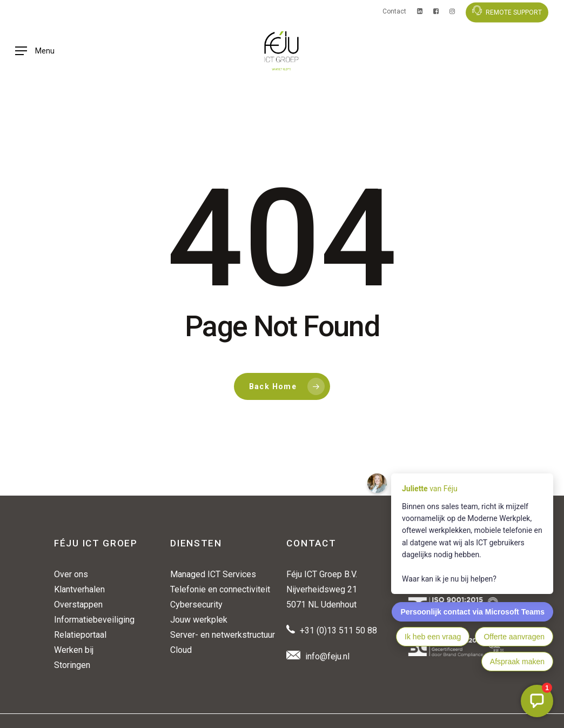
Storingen (72, 665)
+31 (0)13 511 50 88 (338, 630)
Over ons (71, 574)
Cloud (181, 650)
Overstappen (78, 605)
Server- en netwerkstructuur (223, 635)
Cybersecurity (196, 605)
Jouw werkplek (199, 620)
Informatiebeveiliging (94, 620)
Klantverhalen (79, 589)
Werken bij (74, 650)
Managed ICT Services (213, 574)
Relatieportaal (80, 635)
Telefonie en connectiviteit (220, 589)
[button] (35, 65)
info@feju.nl (327, 656)
